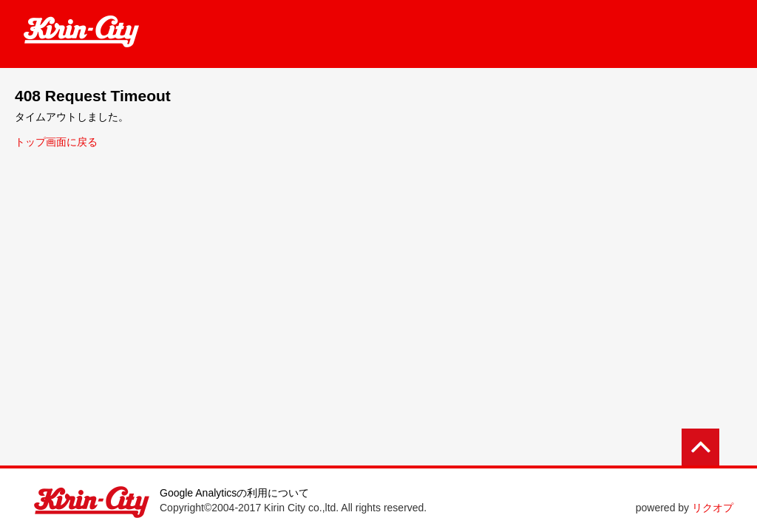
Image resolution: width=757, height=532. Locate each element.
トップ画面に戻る (56, 142)
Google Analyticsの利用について (234, 493)
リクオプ (713, 508)
